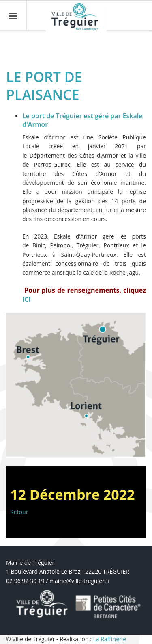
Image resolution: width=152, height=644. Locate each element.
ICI (27, 299)
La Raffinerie (109, 639)
